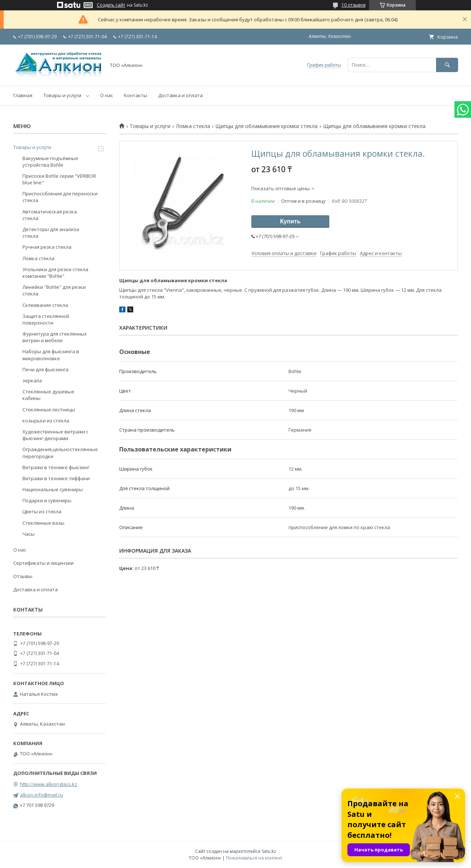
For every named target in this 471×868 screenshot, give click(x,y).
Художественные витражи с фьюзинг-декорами (55, 435)
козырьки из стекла (46, 421)
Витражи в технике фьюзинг (56, 467)
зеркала (32, 380)
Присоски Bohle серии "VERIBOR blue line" (59, 179)
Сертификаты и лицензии (43, 563)
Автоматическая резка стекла (50, 215)
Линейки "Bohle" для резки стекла (54, 290)
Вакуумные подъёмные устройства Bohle (50, 162)
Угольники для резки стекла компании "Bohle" (55, 273)
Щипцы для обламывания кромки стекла (266, 126)
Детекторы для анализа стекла (51, 233)
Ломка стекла (193, 126)
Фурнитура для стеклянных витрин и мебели (55, 337)
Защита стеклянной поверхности (46, 319)
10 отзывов (353, 5)
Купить (290, 221)
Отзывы (23, 576)
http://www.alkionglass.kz (49, 784)
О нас (107, 95)
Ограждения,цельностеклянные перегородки (60, 453)
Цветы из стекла (42, 511)
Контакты (136, 95)
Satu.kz (269, 851)
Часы (29, 534)
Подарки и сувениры (47, 500)
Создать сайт (111, 5)
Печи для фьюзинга (45, 369)
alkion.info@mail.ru (41, 795)
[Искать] (447, 65)
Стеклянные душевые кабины (48, 395)
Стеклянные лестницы (49, 410)
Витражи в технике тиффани (56, 478)
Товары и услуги (62, 95)
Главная (23, 95)
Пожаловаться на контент (254, 858)
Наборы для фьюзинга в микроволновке (51, 355)
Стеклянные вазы (43, 523)
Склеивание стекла (45, 305)
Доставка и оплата (180, 95)
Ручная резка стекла (47, 247)
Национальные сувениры (53, 489)
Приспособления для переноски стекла (60, 197)
